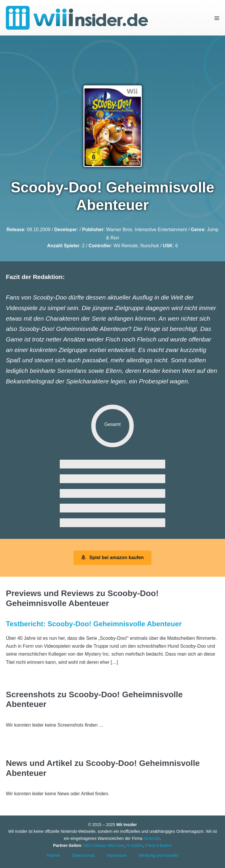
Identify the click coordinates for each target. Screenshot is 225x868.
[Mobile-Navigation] (217, 18)
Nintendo (152, 838)
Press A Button (158, 845)
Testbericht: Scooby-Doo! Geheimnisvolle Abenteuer (94, 624)
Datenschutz (83, 855)
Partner (54, 855)
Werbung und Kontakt (158, 855)
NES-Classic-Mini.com (104, 845)
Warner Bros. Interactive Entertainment (146, 230)
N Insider (135, 845)
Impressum (117, 855)
